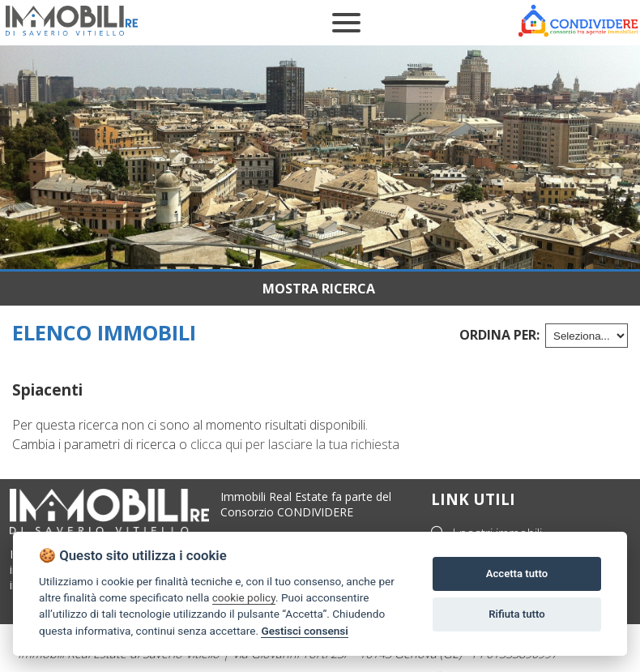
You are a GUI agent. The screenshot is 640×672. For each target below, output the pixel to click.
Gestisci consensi (304, 631)
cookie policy (244, 597)
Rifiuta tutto (516, 614)
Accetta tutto (517, 574)
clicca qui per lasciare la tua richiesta (295, 444)
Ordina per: (499, 335)
